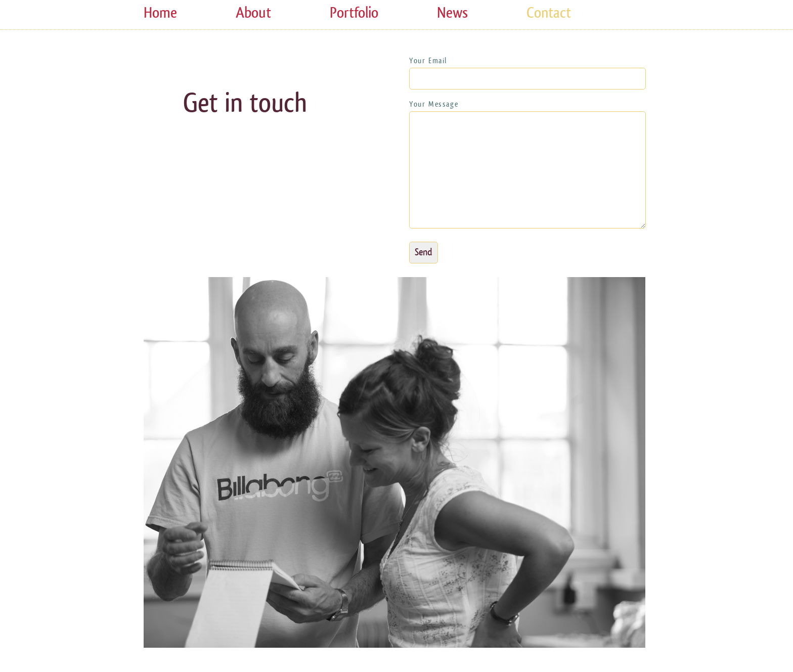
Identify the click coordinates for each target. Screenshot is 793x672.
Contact (549, 13)
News (452, 13)
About (253, 13)
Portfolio (354, 13)
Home (160, 13)
